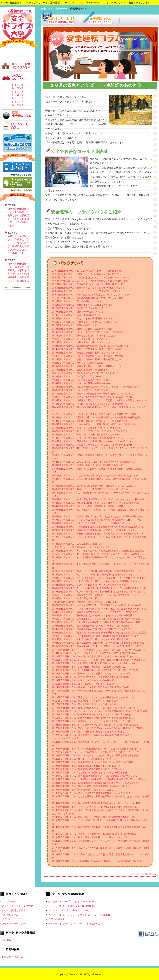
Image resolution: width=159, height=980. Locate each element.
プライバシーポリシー (14, 924)
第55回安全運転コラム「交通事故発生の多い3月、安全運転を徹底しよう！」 (91, 465)
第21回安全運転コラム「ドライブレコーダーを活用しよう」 (82, 339)
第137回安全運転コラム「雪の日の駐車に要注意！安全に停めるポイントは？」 (92, 786)
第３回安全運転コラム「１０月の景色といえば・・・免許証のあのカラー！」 (91, 277)
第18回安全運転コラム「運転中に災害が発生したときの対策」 (83, 329)
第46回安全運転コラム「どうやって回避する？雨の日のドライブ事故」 (88, 428)
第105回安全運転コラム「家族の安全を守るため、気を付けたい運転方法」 (90, 667)
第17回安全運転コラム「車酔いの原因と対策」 (76, 325)
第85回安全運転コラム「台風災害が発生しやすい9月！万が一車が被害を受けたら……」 (96, 595)
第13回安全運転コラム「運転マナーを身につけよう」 (79, 312)
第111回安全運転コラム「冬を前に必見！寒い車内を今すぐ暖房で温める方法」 (92, 687)
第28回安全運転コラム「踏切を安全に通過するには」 (79, 363)
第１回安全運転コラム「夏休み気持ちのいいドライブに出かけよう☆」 (88, 271)
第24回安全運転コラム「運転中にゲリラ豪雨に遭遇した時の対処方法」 (88, 349)
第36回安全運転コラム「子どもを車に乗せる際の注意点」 (81, 390)
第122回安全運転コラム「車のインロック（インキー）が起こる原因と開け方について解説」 (98, 728)
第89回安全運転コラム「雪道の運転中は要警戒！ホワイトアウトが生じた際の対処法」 (96, 612)
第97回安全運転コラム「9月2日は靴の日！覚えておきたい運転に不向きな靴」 (91, 639)
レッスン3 (17, 88)
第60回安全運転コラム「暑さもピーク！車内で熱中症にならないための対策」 (91, 489)
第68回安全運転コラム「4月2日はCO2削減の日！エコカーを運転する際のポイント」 (95, 523)
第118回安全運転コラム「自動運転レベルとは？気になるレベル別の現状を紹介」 (93, 714)
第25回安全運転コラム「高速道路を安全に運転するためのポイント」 (87, 353)
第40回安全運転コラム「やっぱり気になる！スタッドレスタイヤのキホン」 (90, 404)
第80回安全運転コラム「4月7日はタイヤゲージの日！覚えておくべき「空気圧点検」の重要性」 (100, 578)
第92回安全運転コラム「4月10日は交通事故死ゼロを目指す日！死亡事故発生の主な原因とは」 (100, 622)
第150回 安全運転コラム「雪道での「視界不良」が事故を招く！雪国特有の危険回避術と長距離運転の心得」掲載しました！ (18, 274)
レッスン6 (17, 98)
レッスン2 (17, 85)
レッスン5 (17, 95)
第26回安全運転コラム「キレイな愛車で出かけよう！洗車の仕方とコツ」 (89, 356)
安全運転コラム (10, 915)
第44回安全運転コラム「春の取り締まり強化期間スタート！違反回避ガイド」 (91, 421)
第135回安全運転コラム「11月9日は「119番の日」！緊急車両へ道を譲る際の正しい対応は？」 (100, 779)
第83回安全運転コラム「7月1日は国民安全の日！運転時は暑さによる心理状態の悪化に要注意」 (100, 588)
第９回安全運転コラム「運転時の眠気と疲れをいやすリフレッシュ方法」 (89, 298)
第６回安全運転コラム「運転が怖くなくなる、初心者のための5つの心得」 (89, 288)
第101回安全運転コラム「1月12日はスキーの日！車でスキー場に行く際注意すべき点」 (96, 653)
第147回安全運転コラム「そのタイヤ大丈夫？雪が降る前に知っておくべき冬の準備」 (95, 834)
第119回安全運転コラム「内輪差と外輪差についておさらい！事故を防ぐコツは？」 (94, 718)
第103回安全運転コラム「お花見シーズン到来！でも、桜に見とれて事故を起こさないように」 (100, 660)
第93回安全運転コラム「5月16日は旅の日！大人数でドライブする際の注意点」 (92, 626)
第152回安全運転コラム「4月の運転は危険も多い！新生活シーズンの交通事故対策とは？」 (98, 861)
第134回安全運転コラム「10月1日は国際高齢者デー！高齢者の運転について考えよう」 (96, 776)
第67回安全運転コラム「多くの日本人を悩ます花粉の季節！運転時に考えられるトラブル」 (98, 520)
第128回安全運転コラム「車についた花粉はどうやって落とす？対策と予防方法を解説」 (96, 755)
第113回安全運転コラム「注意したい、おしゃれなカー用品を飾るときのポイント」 (94, 697)
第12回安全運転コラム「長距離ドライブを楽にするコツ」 (81, 308)
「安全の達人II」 (57, 919)
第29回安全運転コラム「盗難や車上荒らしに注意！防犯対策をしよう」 (88, 366)
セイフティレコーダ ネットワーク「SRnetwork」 (75, 924)
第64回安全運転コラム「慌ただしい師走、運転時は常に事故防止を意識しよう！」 (93, 506)
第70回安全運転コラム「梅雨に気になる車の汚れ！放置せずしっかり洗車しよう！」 (94, 530)
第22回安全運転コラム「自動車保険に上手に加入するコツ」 (82, 342)
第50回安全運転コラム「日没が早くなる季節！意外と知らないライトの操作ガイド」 (94, 441)
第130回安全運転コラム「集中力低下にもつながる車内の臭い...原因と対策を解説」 (94, 762)
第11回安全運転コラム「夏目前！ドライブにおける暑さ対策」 (83, 305)
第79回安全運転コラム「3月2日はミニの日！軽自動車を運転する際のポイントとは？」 (96, 574)
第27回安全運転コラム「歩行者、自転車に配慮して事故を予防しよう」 (88, 359)
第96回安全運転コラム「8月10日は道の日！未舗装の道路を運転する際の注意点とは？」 (96, 636)
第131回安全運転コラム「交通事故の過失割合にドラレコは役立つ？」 (87, 766)
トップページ (9, 901)
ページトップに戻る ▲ (144, 874)
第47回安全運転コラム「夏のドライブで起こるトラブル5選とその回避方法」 (91, 431)
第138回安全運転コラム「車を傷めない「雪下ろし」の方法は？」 (85, 790)
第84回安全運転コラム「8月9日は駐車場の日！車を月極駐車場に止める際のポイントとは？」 (99, 592)
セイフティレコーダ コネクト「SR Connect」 (73, 901)
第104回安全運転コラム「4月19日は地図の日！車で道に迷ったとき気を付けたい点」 (95, 663)
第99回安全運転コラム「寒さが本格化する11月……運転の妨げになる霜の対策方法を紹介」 (98, 646)
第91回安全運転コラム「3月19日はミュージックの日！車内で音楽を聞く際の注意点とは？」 (99, 619)
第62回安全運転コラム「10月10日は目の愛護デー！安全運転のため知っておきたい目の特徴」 (99, 499)
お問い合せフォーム (12, 957)
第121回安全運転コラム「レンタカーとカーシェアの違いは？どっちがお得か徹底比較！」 (97, 725)
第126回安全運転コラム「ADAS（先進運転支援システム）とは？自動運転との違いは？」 (97, 749)
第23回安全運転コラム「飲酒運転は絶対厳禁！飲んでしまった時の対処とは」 (91, 346)
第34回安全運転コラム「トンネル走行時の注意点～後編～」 (82, 383)
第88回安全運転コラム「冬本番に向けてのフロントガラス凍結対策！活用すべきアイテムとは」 (100, 609)
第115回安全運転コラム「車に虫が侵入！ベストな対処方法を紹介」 (86, 704)
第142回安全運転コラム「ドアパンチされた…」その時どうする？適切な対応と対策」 (95, 807)
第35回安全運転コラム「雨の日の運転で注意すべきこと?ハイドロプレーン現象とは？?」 (97, 387)
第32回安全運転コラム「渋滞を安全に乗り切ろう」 (78, 376)
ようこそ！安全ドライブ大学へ (18, 906)
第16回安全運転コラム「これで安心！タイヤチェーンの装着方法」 (86, 322)
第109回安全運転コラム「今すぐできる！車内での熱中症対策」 (84, 680)
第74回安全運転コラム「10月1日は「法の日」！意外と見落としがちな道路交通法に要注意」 (99, 551)
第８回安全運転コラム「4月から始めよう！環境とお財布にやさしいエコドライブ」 (94, 295)
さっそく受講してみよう (15, 910)
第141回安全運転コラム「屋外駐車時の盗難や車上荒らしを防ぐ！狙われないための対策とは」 (100, 803)
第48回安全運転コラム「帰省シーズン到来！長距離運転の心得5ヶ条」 (87, 435)
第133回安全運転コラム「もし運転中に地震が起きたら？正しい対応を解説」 (91, 773)
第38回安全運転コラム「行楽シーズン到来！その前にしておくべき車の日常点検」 (93, 397)
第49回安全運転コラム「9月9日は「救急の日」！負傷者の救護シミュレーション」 (94, 438)
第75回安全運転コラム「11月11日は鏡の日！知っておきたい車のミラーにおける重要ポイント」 (100, 554)
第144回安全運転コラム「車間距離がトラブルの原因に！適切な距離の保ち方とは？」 (95, 817)
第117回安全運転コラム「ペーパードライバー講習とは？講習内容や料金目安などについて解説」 (101, 711)
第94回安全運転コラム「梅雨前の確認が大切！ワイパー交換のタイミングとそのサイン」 (97, 629)
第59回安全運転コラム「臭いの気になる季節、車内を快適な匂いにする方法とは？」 (94, 486)
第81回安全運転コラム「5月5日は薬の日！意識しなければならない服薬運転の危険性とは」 (98, 581)
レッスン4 (17, 91)
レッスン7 (17, 102)
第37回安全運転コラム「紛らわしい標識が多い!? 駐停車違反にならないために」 (93, 394)
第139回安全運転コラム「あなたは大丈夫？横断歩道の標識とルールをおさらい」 (93, 793)
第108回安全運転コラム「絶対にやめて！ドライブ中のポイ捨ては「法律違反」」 (93, 677)
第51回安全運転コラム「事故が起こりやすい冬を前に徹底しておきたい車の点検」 (93, 445)
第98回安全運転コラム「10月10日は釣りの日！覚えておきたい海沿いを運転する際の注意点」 (99, 643)
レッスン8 (17, 105)
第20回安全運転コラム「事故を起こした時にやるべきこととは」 (84, 336)
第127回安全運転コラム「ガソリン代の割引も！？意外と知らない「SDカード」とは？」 (97, 752)
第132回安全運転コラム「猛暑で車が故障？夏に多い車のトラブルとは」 (88, 769)
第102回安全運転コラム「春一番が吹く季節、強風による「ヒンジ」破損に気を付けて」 (96, 656)
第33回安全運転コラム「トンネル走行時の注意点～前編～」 (82, 380)
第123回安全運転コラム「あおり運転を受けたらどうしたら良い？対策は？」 (91, 732)
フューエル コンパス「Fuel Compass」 (69, 910)
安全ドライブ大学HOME (55, 9)
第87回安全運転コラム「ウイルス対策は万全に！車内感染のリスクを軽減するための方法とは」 (100, 605)
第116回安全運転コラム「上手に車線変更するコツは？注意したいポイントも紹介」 (94, 708)
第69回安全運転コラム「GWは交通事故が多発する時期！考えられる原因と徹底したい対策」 (99, 527)
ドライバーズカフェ (12, 919)
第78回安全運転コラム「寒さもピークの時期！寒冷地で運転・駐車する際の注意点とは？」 (98, 571)
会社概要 (6, 940)
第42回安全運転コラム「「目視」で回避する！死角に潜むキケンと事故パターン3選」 (95, 414)
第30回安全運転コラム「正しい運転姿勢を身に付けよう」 (81, 370)
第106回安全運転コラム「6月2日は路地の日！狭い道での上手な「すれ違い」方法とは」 (96, 670)
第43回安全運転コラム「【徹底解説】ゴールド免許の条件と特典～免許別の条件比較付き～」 (99, 417)
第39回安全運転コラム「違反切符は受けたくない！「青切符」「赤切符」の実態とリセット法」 (100, 400)
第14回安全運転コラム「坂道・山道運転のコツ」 (77, 315)
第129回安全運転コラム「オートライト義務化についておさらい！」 (86, 759)
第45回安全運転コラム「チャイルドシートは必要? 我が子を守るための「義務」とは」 (95, 424)
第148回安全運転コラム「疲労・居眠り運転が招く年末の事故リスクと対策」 (91, 837)
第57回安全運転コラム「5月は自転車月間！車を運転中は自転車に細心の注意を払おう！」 (97, 475)
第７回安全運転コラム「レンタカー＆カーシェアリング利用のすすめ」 (88, 291)
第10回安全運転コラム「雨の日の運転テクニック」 (78, 301)
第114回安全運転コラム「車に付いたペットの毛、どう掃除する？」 (86, 701)
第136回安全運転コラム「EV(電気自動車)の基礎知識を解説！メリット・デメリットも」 (96, 783)
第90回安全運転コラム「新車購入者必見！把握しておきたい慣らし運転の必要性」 (93, 615)
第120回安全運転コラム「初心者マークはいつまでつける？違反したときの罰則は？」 (95, 721)
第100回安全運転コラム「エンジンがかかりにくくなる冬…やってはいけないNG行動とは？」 (99, 650)
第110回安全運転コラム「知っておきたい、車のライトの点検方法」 (86, 684)
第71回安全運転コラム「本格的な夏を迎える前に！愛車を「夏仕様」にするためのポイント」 (99, 534)
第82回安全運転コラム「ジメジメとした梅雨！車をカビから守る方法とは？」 (91, 585)
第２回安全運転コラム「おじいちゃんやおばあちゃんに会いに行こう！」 (89, 274)
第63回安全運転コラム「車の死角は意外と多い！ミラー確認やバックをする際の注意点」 (97, 503)
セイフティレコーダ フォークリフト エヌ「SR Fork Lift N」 (80, 915)
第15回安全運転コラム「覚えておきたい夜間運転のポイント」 (83, 318)
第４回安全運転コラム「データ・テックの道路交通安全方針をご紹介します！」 (92, 281)
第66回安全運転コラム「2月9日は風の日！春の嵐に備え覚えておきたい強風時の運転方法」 (98, 516)
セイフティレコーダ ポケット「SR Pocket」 (72, 906)
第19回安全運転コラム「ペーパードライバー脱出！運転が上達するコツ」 (89, 332)
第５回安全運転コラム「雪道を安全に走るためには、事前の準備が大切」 (89, 284)
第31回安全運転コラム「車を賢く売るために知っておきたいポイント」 (88, 373)
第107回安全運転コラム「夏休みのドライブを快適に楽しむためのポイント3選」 (92, 674)
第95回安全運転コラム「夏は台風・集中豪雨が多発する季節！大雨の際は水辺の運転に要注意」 (100, 633)
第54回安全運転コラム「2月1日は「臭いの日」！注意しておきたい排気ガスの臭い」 (95, 462)
